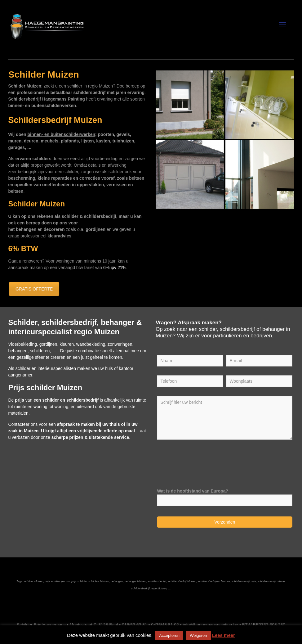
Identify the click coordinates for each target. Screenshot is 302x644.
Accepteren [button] (169, 635)
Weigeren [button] (198, 635)
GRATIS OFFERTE (32, 289)
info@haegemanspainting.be (211, 625)
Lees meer (224, 635)
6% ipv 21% (115, 268)
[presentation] (204, 462)
